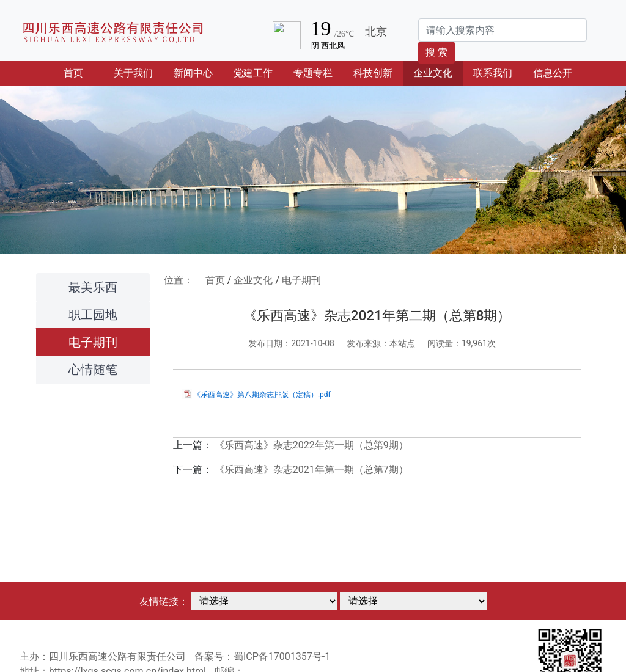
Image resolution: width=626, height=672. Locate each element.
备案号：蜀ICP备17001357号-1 (262, 656)
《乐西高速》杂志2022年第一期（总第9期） (311, 445)
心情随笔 (93, 370)
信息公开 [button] (553, 73)
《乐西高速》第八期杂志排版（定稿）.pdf (262, 395)
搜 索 (436, 52)
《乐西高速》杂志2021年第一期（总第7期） (311, 469)
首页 (83, 72)
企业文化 (253, 280)
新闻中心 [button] (193, 73)
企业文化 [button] (433, 73)
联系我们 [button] (493, 73)
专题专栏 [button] (313, 73)
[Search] (503, 30)
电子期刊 (93, 342)
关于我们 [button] (133, 73)
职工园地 (93, 315)
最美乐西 (93, 287)
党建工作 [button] (253, 73)
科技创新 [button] (373, 73)
